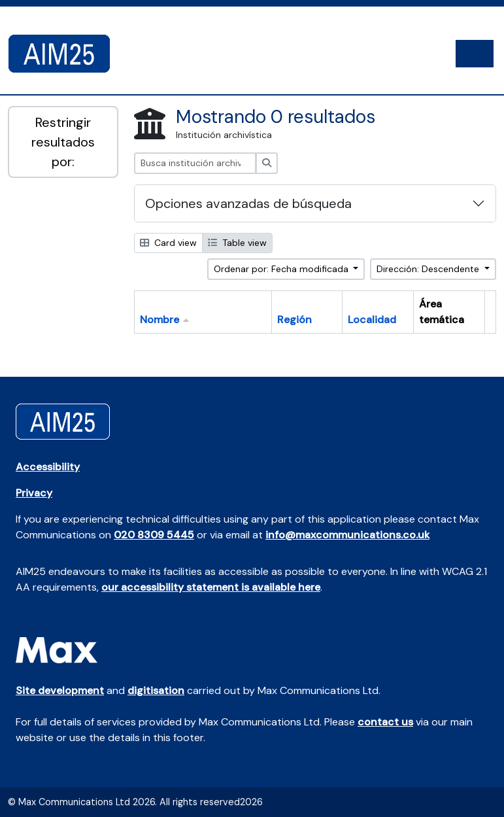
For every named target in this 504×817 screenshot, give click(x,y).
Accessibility (48, 467)
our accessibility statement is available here (211, 587)
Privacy (34, 493)
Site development (60, 690)
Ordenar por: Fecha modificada (282, 269)
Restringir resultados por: (63, 142)
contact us (385, 722)
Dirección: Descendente (429, 269)
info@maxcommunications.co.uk (347, 535)
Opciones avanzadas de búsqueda (248, 203)
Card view (168, 243)
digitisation (156, 690)
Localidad (372, 320)
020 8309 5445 (154, 535)
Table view (237, 243)
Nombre (160, 320)
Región (294, 320)
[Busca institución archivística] (195, 163)
